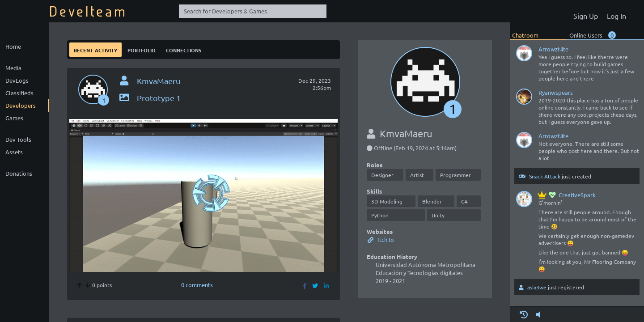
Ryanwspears (556, 92)
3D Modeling (387, 201)
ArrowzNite (553, 49)
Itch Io (380, 239)
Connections (184, 49)
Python (380, 215)
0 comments (197, 285)
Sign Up (586, 16)
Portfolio (142, 49)
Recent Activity (95, 49)
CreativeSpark (567, 195)
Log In (616, 16)
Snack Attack (545, 176)
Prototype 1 (149, 98)
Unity (438, 215)
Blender (432, 201)
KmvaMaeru (159, 81)
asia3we (537, 287)
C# (464, 201)
